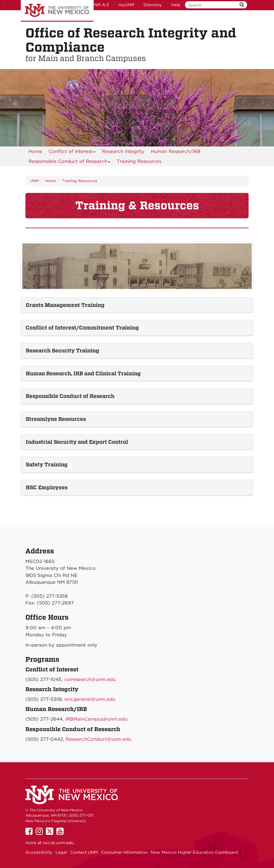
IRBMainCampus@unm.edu (96, 719)
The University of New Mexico (57, 11)
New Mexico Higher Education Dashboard (194, 852)
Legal (61, 852)
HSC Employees (47, 487)
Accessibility (39, 852)
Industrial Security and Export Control (77, 442)
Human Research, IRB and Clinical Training (83, 373)
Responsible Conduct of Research (70, 162)
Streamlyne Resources (56, 419)
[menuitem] (35, 151)
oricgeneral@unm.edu (90, 699)
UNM (34, 181)
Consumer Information (124, 852)
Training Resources (139, 161)
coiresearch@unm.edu (90, 679)
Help (176, 5)
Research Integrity (123, 151)
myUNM (126, 5)
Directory (153, 5)
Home (35, 151)
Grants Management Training (65, 305)
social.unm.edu (58, 843)
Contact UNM (84, 852)
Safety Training (47, 465)
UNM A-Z (100, 5)
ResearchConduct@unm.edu (99, 739)
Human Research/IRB (176, 151)
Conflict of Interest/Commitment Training (82, 328)
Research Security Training (63, 351)
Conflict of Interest (72, 153)
